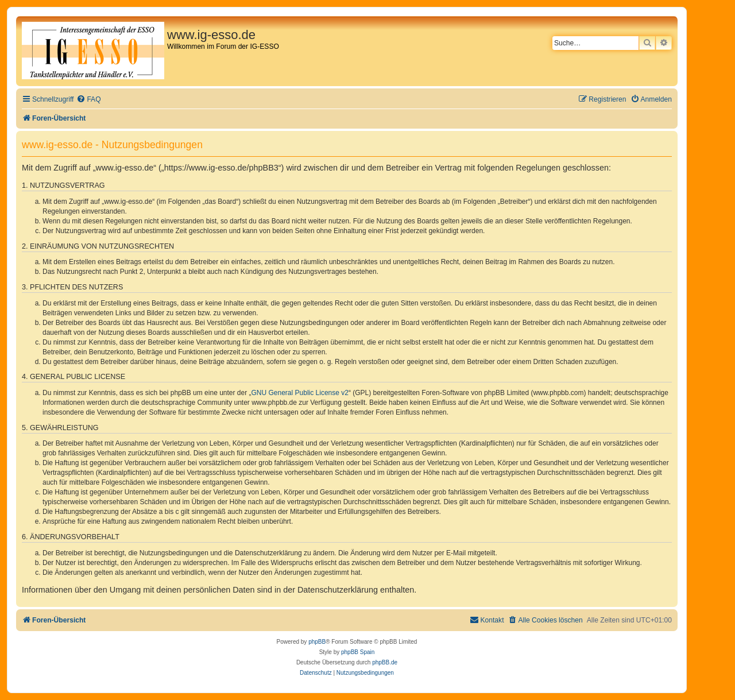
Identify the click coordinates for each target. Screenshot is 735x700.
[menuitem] (88, 100)
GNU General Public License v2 (300, 393)
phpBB (317, 642)
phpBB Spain (358, 652)
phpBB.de (385, 662)
